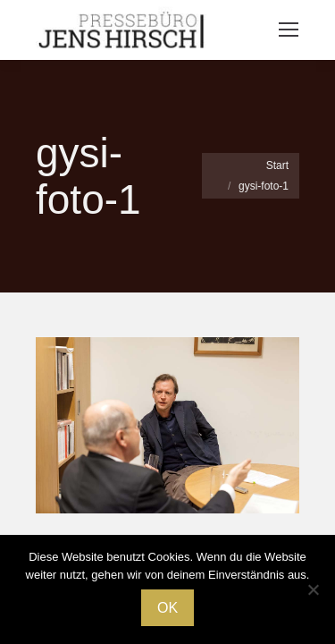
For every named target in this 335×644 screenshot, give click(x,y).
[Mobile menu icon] (289, 30)
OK (167, 608)
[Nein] (313, 589)
